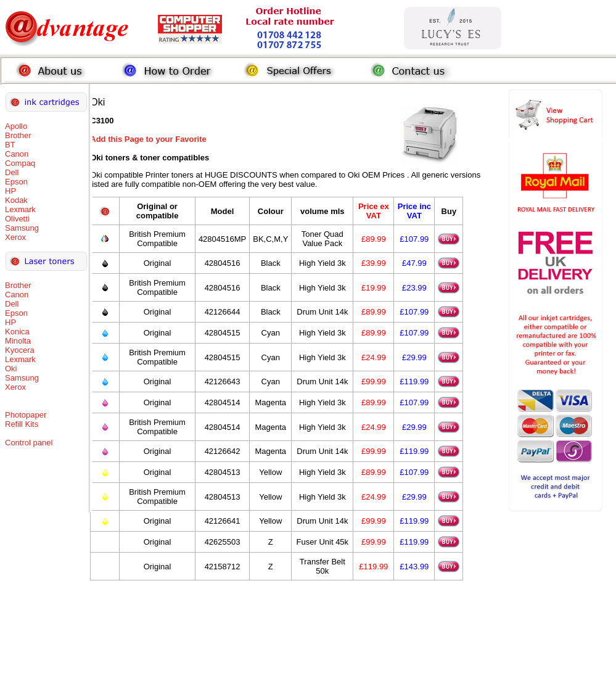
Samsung (22, 228)
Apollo (16, 126)
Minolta (18, 341)
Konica (17, 332)
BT (10, 145)
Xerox (15, 237)
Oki (11, 369)
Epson (16, 182)
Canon (17, 154)
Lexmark (20, 209)
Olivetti (17, 219)
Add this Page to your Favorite (148, 139)
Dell (12, 172)
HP (10, 191)
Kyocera (20, 350)
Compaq (20, 163)
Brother (18, 135)
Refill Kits (22, 424)
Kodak (16, 200)
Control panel (29, 443)
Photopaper (26, 415)
